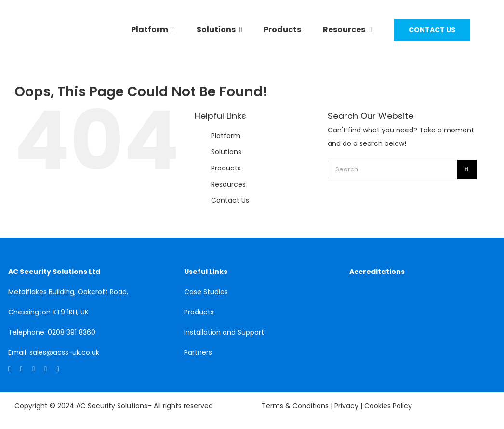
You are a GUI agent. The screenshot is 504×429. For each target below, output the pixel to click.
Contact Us (230, 200)
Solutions (226, 152)
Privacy (347, 406)
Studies (216, 292)
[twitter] (33, 369)
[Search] (467, 169)
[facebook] (21, 369)
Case (194, 292)
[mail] (46, 369)
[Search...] (392, 169)
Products (226, 168)
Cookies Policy (388, 406)
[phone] (58, 369)
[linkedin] (9, 369)
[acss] (52, 38)
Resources (228, 184)
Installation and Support (224, 332)
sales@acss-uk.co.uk (64, 352)
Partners (198, 352)
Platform (226, 136)
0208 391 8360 (72, 332)
